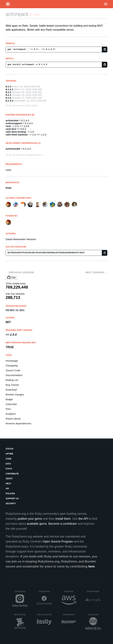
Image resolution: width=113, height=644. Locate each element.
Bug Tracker (12, 385)
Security (11, 504)
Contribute (12, 474)
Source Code (13, 370)
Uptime (9, 454)
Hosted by (70, 591)
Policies (10, 494)
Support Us (12, 499)
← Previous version (20, 272)
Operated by (21, 593)
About (9, 479)
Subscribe (11, 404)
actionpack (17, 14)
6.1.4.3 (10, 101)
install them (63, 519)
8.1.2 (8, 92)
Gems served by (44, 615)
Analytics (11, 414)
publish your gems (30, 519)
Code (9, 459)
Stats (9, 469)
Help (8, 484)
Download (11, 390)
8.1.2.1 (10, 89)
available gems (37, 524)
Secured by (94, 615)
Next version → (96, 272)
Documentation (14, 375)
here (91, 566)
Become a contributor (63, 524)
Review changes (15, 394)
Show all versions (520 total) (21, 105)
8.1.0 (8, 98)
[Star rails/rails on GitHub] (12, 278)
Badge (9, 399)
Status (10, 449)
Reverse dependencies (18, 423)
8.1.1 (8, 95)
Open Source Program (58, 541)
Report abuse (13, 419)
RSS (8, 409)
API (7, 489)
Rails (9, 188)
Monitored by (21, 615)
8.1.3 (8, 86)
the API (83, 519)
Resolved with (94, 591)
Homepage (12, 361)
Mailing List (12, 380)
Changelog (12, 366)
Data (8, 464)
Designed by (45, 591)
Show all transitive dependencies (24, 155)
